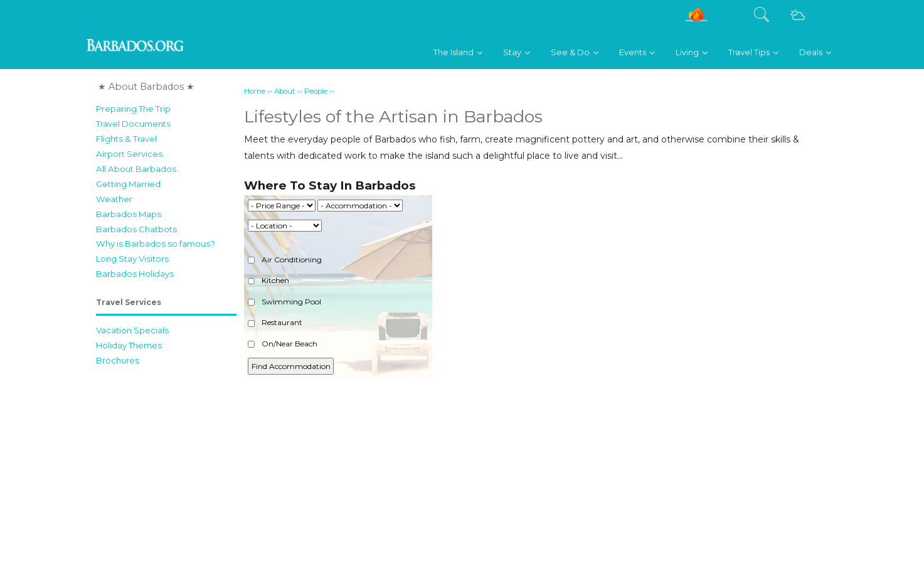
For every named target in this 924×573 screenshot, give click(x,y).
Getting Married (128, 184)
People (316, 91)
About (285, 91)
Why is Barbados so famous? (156, 244)
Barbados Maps (129, 214)
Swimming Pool (284, 302)
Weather (114, 199)
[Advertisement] (536, 481)
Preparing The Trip (133, 109)
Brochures (118, 360)
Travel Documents (133, 124)
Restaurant (275, 322)
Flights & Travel (126, 139)
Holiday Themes (129, 345)
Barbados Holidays (135, 274)
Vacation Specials (132, 330)
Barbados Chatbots (136, 229)
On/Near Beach (283, 344)
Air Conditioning (285, 260)
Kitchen (268, 280)
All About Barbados (136, 169)
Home (255, 91)
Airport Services (129, 154)
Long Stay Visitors (132, 259)
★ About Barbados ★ (146, 87)
